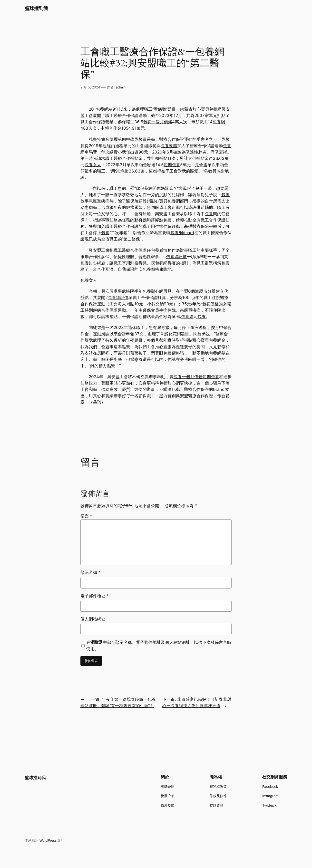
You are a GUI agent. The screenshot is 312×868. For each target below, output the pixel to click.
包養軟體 (169, 146)
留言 (86, 516)
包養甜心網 (91, 263)
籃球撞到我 (36, 8)
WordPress (48, 840)
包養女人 (93, 165)
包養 (209, 214)
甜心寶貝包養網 (207, 109)
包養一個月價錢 (158, 122)
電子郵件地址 (95, 596)
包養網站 (104, 109)
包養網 (219, 122)
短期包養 (172, 165)
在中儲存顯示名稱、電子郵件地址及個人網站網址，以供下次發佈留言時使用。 (159, 646)
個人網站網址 (93, 619)
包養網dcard (182, 233)
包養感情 (159, 250)
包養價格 (151, 269)
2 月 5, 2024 (90, 87)
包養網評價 (176, 257)
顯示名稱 (90, 572)
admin (121, 87)
